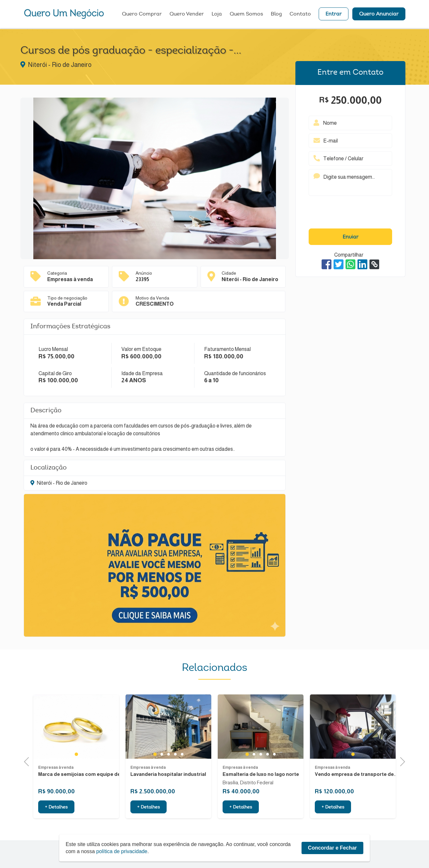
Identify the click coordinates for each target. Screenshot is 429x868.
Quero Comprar (142, 15)
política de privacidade (122, 851)
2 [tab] (162, 786)
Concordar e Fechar (332, 848)
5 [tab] (182, 786)
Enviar (351, 237)
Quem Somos (246, 15)
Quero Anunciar (379, 15)
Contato (300, 15)
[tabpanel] (76, 759)
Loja (217, 15)
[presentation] (350, 214)
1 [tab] (76, 786)
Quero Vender (187, 15)
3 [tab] (168, 786)
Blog (276, 15)
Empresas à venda (56, 799)
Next (400, 761)
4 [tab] (175, 786)
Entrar (334, 15)
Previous (28, 761)
